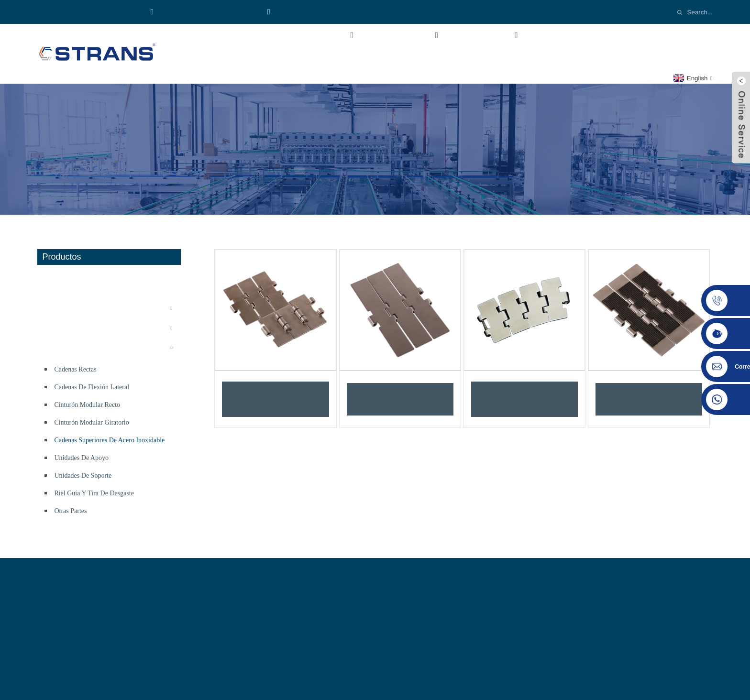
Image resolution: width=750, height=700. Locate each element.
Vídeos (561, 35)
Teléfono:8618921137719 (93, 12)
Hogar (232, 35)
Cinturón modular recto (87, 405)
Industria (493, 35)
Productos (411, 35)
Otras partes (70, 511)
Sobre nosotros (314, 35)
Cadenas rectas (75, 369)
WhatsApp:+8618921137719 (205, 12)
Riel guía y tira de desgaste (94, 493)
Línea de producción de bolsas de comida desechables (110, 284)
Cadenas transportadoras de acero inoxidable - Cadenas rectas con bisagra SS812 (276, 399)
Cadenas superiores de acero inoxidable (109, 440)
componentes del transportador (92, 347)
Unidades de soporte (83, 476)
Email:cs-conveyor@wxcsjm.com (329, 12)
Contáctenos (249, 57)
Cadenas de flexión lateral (92, 387)
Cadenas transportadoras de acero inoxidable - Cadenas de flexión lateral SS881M (525, 399)
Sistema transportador (77, 308)
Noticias (620, 35)
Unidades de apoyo (81, 458)
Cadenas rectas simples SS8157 (400, 399)
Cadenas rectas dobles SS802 (649, 399)
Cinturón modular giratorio (91, 422)
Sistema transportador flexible (90, 328)
